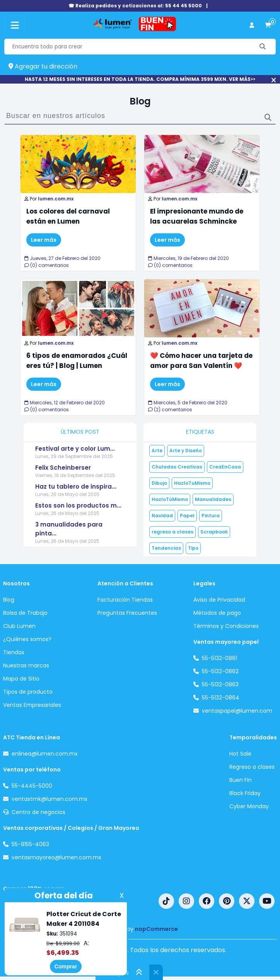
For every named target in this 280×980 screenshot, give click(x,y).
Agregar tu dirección (43, 66)
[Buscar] (263, 47)
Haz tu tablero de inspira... (76, 487)
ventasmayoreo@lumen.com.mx (56, 857)
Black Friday (245, 793)
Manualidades (213, 499)
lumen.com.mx (56, 199)
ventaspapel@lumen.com (237, 711)
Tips (193, 548)
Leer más (44, 240)
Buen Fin (241, 780)
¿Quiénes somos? (27, 639)
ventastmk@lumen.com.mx (50, 799)
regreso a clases (172, 532)
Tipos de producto (28, 692)
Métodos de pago (217, 613)
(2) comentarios (170, 410)
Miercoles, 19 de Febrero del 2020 (189, 258)
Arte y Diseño (186, 451)
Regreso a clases (252, 767)
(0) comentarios (47, 265)
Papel (187, 516)
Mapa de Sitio (21, 679)
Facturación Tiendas (125, 600)
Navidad (162, 516)
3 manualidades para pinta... (69, 529)
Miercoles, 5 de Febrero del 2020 (188, 403)
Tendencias (166, 548)
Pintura (211, 516)
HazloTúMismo (170, 499)
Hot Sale (240, 754)
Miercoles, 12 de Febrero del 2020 (65, 403)
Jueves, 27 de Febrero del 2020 (62, 258)
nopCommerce (156, 929)
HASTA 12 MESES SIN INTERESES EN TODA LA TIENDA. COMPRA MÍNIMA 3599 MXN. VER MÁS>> (140, 79)
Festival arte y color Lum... (75, 449)
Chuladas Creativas (177, 467)
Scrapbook (214, 532)
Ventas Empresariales (32, 705)
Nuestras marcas (26, 665)
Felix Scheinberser (63, 468)
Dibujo (159, 483)
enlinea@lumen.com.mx (45, 754)
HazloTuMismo (192, 483)
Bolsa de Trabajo (25, 613)
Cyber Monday (249, 806)
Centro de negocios (38, 812)
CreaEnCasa (225, 467)
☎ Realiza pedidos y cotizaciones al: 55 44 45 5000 (135, 6)
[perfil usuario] (252, 25)
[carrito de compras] (268, 25)
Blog (9, 600)
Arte (157, 451)
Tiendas (14, 652)
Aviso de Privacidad (219, 600)
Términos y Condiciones (226, 626)
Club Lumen (19, 626)
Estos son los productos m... (78, 505)
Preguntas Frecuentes (127, 613)
